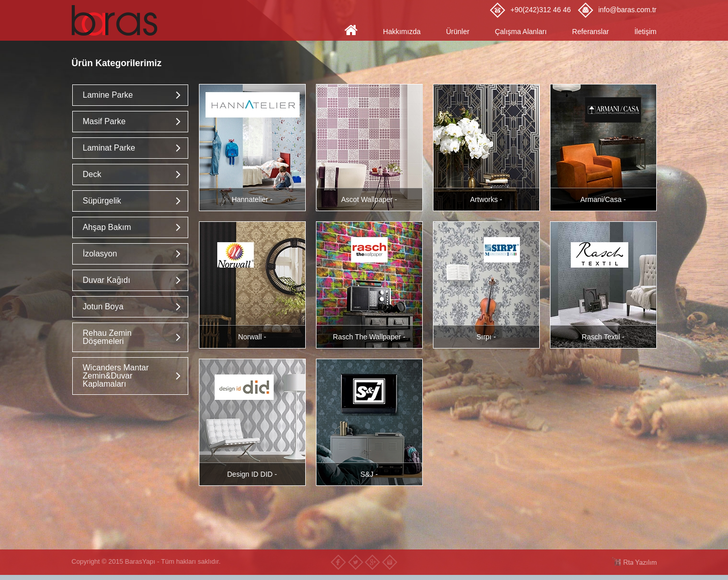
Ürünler (458, 32)
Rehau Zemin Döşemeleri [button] (107, 337)
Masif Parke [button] (104, 121)
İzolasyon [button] (100, 254)
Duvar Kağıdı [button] (107, 280)
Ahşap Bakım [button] (107, 227)
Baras (118, 20)
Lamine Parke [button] (108, 95)
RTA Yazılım (634, 561)
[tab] (130, 95)
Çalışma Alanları (521, 32)
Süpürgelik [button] (102, 201)
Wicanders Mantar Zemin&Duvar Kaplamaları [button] (116, 376)
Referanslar (591, 32)
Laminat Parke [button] (109, 148)
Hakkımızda (402, 32)
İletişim (646, 32)
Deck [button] (92, 174)
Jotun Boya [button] (103, 307)
